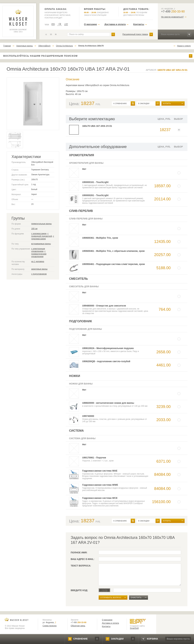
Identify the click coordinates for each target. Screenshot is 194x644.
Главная (7, 46)
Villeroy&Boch (44, 46)
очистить (136, 598)
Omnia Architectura (64, 46)
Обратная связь (78, 626)
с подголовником (39, 274)
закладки (117, 639)
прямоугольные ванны (41, 224)
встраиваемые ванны (41, 244)
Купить (167, 103)
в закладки (144, 103)
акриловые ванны (39, 269)
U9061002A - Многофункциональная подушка (108, 348)
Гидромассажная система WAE (100, 471)
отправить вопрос (111, 598)
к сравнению (120, 103)
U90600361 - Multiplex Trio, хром (100, 238)
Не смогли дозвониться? (172, 17)
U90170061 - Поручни (94, 458)
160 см (34, 229)
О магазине (90, 24)
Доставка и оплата (115, 24)
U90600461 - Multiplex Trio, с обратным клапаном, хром (113, 251)
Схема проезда (50, 626)
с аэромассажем (39, 234)
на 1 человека (38, 261)
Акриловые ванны (24, 46)
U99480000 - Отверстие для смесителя (104, 306)
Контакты (139, 24)
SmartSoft (134, 628)
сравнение (80, 639)
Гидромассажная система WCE (100, 498)
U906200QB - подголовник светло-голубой (106, 361)
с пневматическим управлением (39, 254)
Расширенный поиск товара (135, 34)
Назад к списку (184, 46)
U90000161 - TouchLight (95, 182)
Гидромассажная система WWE (100, 485)
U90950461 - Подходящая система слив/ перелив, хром (114, 264)
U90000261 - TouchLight (95, 195)
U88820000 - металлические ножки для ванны (108, 403)
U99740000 (88, 416)
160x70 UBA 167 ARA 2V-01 (97, 126)
